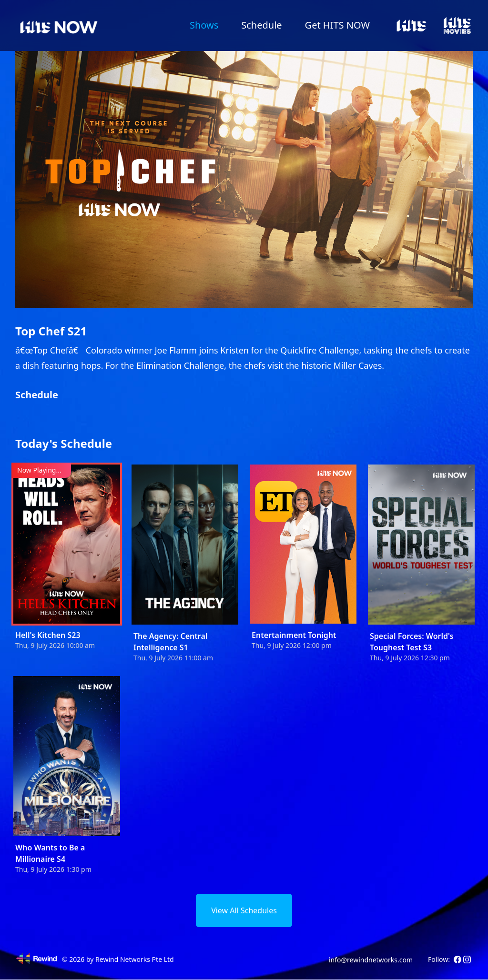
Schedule (261, 25)
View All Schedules (244, 910)
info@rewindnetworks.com (371, 960)
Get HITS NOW (337, 25)
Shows (204, 25)
